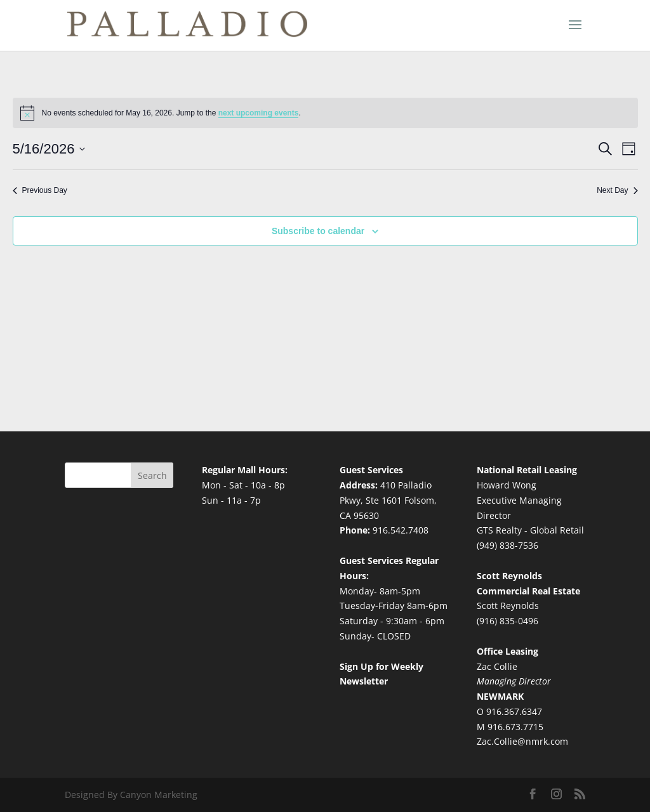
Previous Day (40, 190)
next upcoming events (259, 113)
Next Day (617, 190)
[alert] (325, 113)
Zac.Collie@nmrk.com (522, 741)
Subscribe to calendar (318, 231)
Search (152, 475)
